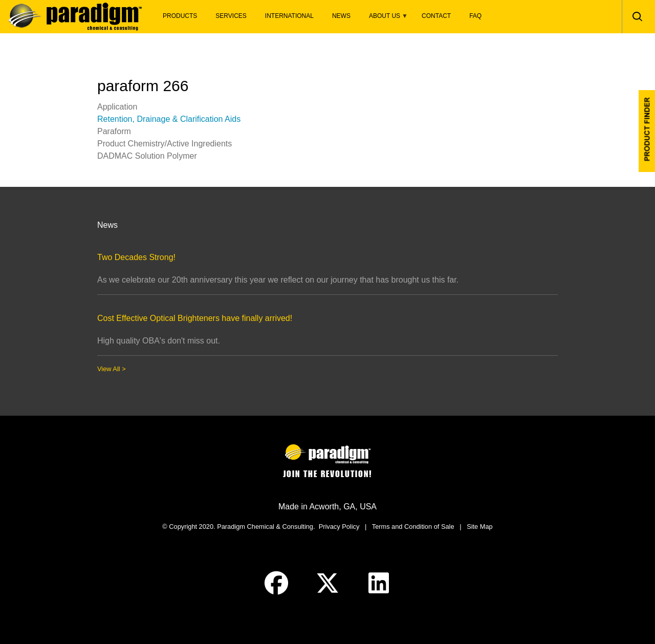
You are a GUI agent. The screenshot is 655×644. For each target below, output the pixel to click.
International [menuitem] (289, 16)
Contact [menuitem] (436, 16)
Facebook (276, 583)
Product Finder (647, 131)
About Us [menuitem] (384, 19)
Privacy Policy (339, 527)
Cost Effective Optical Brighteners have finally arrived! (195, 318)
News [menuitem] (341, 16)
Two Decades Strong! (136, 257)
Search (637, 17)
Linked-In (379, 583)
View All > (112, 369)
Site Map (480, 527)
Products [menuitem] (180, 16)
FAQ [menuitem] (475, 16)
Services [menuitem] (231, 16)
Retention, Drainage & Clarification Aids (169, 119)
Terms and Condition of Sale (413, 527)
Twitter (327, 583)
